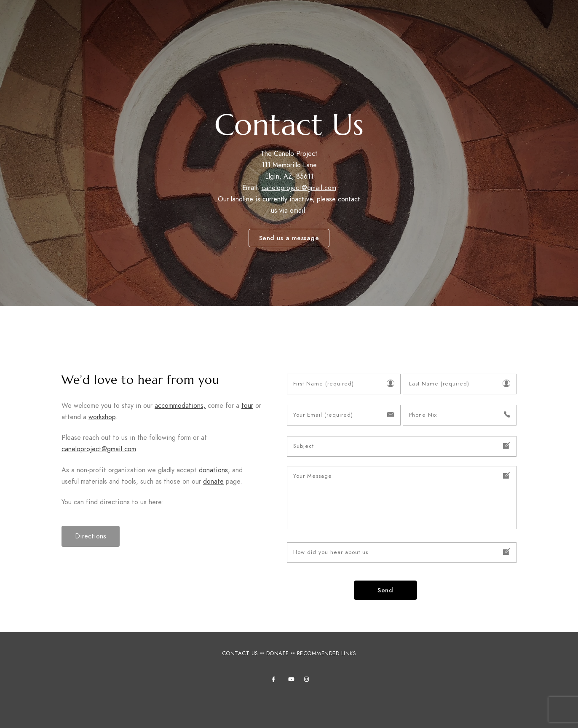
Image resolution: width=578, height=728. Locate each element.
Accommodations (346, 21)
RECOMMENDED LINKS (327, 653)
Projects (410, 21)
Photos (456, 21)
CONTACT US (240, 653)
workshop (102, 417)
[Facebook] (276, 681)
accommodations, (180, 406)
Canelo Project (65, 27)
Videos (536, 21)
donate (213, 482)
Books (497, 21)
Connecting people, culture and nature (78, 36)
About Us (186, 21)
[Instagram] (308, 681)
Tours (287, 21)
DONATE (278, 653)
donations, (214, 470)
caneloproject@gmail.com (299, 188)
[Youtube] (292, 681)
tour (247, 406)
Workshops (239, 21)
